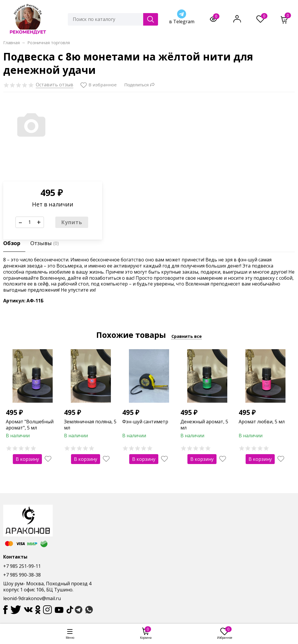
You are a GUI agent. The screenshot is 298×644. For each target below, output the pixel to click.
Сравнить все (187, 336)
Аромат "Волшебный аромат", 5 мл (30, 425)
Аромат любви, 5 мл (262, 422)
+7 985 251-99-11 (22, 566)
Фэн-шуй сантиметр (145, 422)
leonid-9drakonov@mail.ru (32, 598)
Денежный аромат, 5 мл (204, 425)
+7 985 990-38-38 (22, 575)
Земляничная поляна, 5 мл (90, 425)
